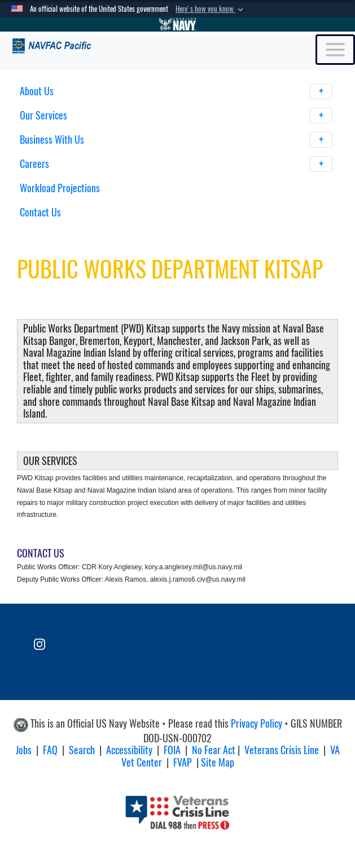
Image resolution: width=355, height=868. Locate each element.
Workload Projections (60, 188)
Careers (176, 164)
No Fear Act (214, 750)
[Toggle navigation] (335, 50)
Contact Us (40, 212)
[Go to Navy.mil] (178, 24)
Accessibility (129, 750)
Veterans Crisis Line (282, 750)
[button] (211, 9)
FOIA (172, 750)
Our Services (176, 116)
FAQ (50, 750)
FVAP (183, 762)
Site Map (218, 762)
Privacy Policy (257, 723)
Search (82, 750)
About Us (176, 91)
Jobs (24, 750)
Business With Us (176, 140)
